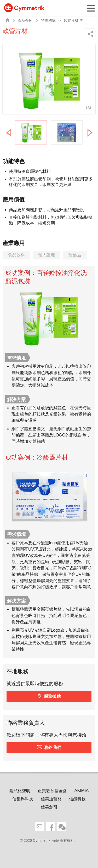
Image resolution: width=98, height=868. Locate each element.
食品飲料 (16, 255)
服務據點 (52, 696)
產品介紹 (25, 20)
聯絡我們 (53, 747)
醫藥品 (75, 255)
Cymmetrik (24, 8)
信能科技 (77, 799)
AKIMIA (82, 790)
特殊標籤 (48, 20)
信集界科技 (23, 799)
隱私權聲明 (20, 791)
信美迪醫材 (51, 799)
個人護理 (47, 255)
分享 (90, 34)
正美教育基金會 (52, 791)
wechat (62, 826)
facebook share (51, 826)
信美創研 (49, 807)
